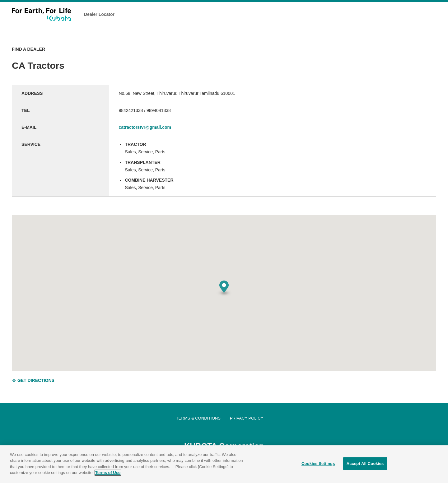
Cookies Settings (318, 464)
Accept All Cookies (365, 464)
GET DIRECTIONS (33, 380)
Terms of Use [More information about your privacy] (108, 473)
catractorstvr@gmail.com (145, 127)
